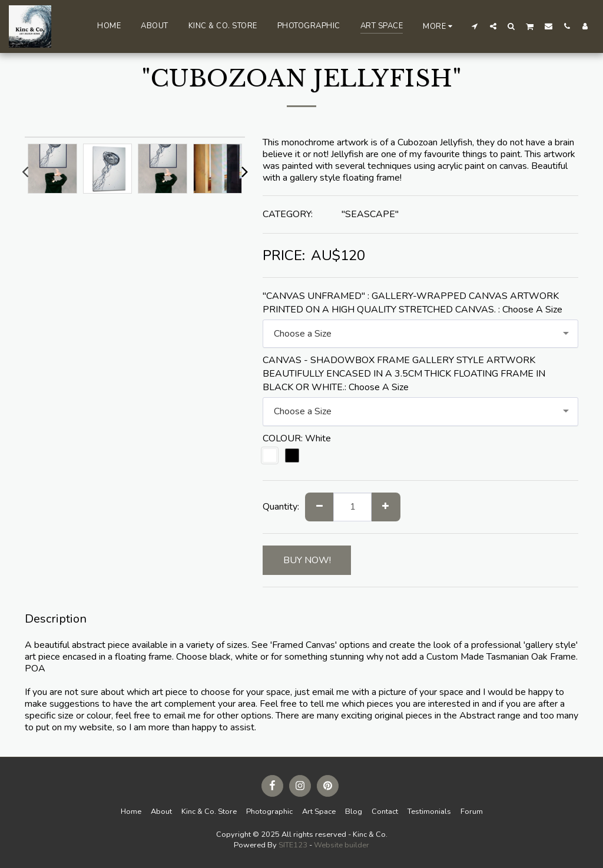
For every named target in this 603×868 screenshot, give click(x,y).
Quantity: (281, 507)
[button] (475, 26)
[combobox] (420, 334)
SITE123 (293, 845)
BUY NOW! (307, 560)
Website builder (342, 845)
